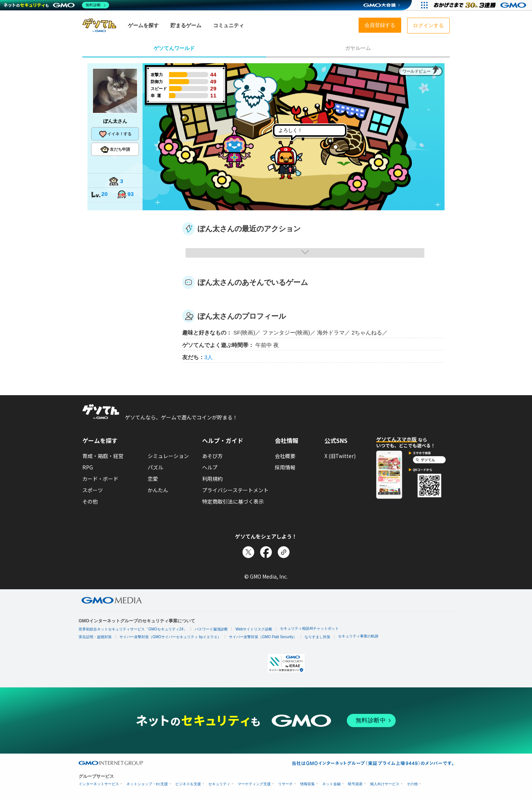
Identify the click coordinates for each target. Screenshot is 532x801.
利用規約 (212, 479)
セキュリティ (219, 784)
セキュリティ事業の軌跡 (358, 636)
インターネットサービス (99, 784)
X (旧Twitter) (340, 456)
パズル (155, 467)
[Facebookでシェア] (266, 552)
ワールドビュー (416, 71)
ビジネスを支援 (188, 784)
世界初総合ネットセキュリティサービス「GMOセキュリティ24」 (133, 629)
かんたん (158, 490)
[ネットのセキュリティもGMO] (56, 5)
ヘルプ (210, 467)
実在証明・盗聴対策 (95, 637)
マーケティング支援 (254, 784)
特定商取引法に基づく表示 (233, 501)
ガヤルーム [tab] (358, 48)
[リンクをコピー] (284, 552)
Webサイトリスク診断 (254, 629)
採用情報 (285, 467)
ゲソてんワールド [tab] (174, 48)
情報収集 (308, 784)
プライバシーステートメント (235, 490)
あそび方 (212, 456)
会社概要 (285, 456)
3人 (209, 357)
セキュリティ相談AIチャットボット (309, 628)
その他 (90, 501)
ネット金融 (331, 784)
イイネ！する (115, 134)
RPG (88, 467)
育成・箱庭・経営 (103, 456)
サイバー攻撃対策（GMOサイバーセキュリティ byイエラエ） (170, 637)
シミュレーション (168, 456)
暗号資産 (355, 784)
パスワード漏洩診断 (211, 629)
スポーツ (93, 490)
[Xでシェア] (248, 552)
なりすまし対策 (317, 637)
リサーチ (285, 784)
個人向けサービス (385, 784)
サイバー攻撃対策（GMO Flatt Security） (263, 637)
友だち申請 (115, 150)
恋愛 (153, 479)
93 (125, 195)
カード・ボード (100, 479)
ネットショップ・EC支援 (147, 784)
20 (99, 195)
